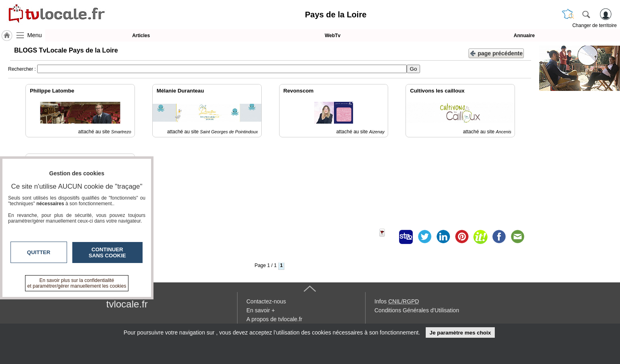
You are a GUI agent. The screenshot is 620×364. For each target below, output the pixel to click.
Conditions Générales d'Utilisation (417, 310)
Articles (141, 36)
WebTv (333, 36)
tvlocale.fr (127, 304)
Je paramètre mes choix (460, 333)
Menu (35, 35)
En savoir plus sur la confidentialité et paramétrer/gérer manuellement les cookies (77, 283)
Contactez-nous (266, 301)
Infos (397, 301)
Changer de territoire (595, 25)
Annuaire (524, 36)
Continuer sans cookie (107, 252)
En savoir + (261, 310)
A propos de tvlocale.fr (274, 319)
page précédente (496, 53)
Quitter (39, 252)
